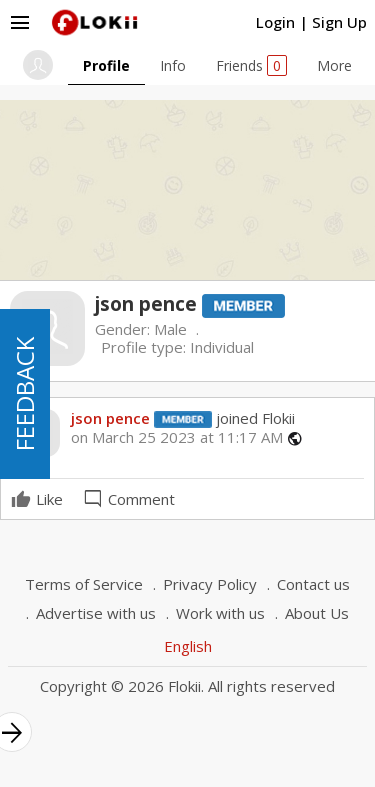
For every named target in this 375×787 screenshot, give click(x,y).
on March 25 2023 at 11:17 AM (177, 437)
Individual (222, 347)
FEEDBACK (24, 394)
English (188, 646)
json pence (110, 418)
